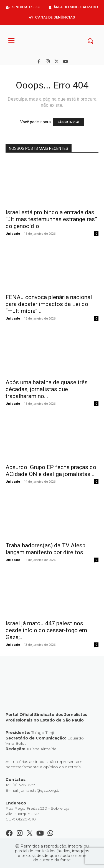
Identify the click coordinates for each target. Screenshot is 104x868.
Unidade (13, 233)
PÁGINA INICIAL (69, 122)
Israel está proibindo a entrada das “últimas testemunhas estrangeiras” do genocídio (51, 219)
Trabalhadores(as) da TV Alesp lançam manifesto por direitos (45, 549)
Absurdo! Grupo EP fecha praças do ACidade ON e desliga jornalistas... (51, 471)
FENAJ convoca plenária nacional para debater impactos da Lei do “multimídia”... (49, 304)
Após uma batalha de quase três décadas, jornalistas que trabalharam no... (47, 389)
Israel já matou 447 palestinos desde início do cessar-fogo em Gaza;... (46, 630)
